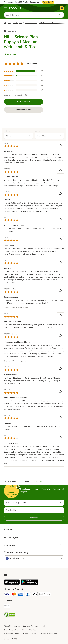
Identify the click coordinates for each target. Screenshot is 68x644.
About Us (8, 626)
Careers (17, 626)
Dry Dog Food (18, 23)
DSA (24, 630)
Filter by (7, 131)
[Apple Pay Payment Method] (35, 595)
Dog (9, 23)
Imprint (43, 626)
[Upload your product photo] (16, 54)
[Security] (10, 615)
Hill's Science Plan (31, 23)
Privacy (34, 634)
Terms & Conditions (12, 630)
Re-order (48, 2)
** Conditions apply (38, 481)
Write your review (24, 110)
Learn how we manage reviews (16, 95)
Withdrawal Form (36, 630)
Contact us (34, 2)
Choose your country (16, 552)
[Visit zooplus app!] (12, 584)
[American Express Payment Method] (21, 595)
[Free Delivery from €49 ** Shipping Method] (7, 606)
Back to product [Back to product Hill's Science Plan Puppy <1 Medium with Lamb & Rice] (24, 102)
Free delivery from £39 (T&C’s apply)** (20, 2)
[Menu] (5, 8)
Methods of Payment (12, 634)
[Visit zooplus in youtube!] (5, 575)
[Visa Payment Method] (7, 595)
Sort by (38, 131)
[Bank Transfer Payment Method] (45, 594)
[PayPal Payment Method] (28, 595)
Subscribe (34, 518)
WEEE (26, 634)
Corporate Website (30, 626)
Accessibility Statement (48, 634)
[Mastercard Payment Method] (14, 595)
